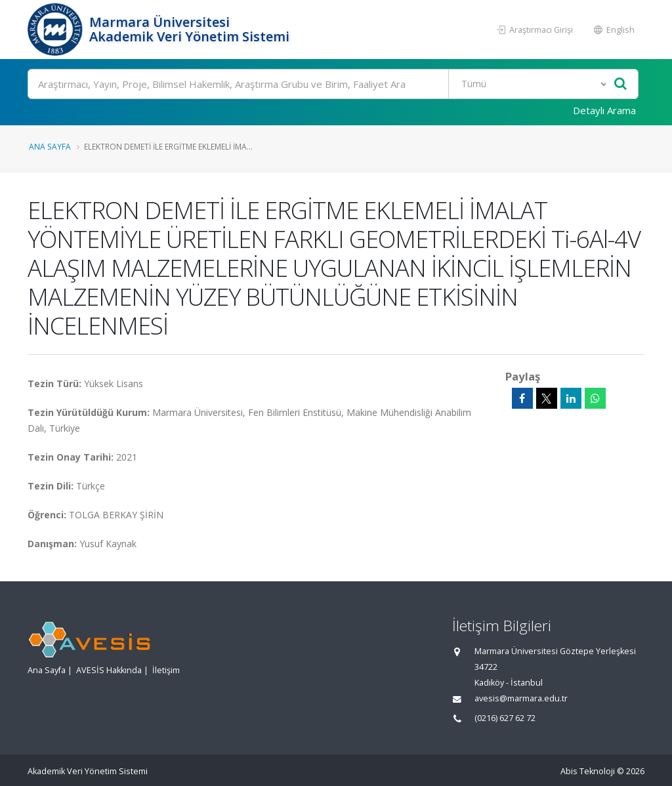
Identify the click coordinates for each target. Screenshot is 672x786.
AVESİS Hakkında (109, 670)
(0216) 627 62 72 (505, 718)
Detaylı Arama (604, 110)
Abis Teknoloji (588, 771)
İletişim (166, 670)
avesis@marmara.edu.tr (521, 698)
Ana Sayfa (50, 146)
